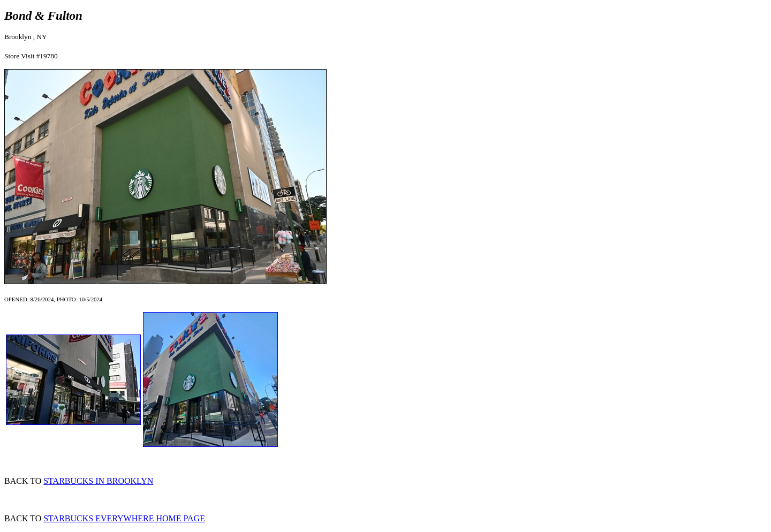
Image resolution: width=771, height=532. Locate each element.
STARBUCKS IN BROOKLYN (98, 481)
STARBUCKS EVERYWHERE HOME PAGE (124, 518)
